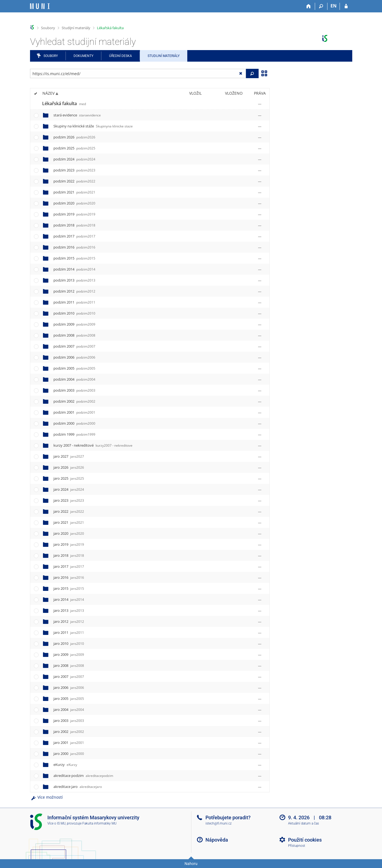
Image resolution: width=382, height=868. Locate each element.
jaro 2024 (69, 489)
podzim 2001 (74, 412)
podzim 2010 (74, 313)
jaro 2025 (69, 478)
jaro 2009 (69, 654)
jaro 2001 (69, 743)
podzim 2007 (74, 346)
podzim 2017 (74, 236)
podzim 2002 (74, 401)
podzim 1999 (74, 434)
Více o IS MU (56, 823)
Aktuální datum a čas (304, 823)
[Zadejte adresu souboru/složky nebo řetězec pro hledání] (138, 73)
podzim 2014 (74, 269)
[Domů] (309, 6)
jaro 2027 (69, 456)
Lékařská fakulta (110, 28)
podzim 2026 (74, 137)
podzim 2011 (74, 302)
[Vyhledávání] (321, 6)
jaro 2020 (69, 533)
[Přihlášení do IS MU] (346, 6)
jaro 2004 (69, 709)
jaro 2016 (69, 577)
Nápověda (217, 840)
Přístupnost (297, 846)
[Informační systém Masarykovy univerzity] (40, 6)
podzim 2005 (74, 368)
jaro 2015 (69, 588)
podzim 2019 (74, 214)
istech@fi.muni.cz (219, 823)
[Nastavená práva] (260, 104)
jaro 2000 (69, 754)
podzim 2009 (74, 324)
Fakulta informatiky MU (99, 823)
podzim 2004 (74, 379)
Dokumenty (83, 56)
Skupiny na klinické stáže (93, 126)
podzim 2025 (74, 148)
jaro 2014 (69, 599)
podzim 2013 (74, 280)
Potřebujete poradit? (228, 817)
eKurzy (65, 765)
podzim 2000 (74, 423)
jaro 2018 (69, 555)
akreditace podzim (83, 776)
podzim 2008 (74, 335)
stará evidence (77, 115)
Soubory (48, 28)
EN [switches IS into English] (334, 6)
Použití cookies (305, 840)
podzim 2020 (74, 203)
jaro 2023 (69, 500)
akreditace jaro (78, 787)
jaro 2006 (69, 687)
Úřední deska (120, 56)
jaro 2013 (69, 610)
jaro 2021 (69, 522)
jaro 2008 (69, 665)
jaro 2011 (69, 632)
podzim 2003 (74, 390)
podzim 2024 (74, 159)
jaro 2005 (69, 698)
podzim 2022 (74, 181)
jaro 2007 (69, 676)
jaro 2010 (69, 643)
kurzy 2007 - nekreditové (93, 445)
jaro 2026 (69, 467)
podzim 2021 (74, 192)
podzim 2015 (74, 258)
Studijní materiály (76, 28)
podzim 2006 (74, 357)
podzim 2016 (74, 247)
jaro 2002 (69, 731)
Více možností (47, 797)
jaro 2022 (69, 511)
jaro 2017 (69, 566)
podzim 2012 (74, 291)
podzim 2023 (74, 170)
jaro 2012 (69, 621)
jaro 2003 (69, 720)
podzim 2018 (74, 225)
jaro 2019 (69, 544)
